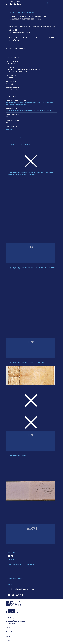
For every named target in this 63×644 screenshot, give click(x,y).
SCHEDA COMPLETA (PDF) (14, 138)
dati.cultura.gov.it (11, 620)
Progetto (9, 628)
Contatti (9, 636)
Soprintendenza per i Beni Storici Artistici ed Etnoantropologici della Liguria (28, 110)
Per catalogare (11, 624)
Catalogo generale (14, 3)
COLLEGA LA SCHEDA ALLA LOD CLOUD (22, 565)
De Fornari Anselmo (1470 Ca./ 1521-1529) (29, 37)
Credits (8, 641)
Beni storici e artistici (26, 13)
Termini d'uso (10, 632)
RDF (7, 136)
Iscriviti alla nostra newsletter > (22, 589)
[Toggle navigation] (47, 3)
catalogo (11, 13)
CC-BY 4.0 (9, 129)
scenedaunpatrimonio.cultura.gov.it (17, 622)
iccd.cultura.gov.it (11, 618)
